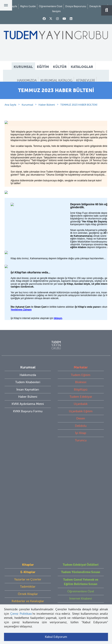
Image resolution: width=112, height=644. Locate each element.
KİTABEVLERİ (86, 80)
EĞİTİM (43, 67)
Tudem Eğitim (81, 392)
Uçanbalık (81, 421)
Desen (81, 436)
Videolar (28, 507)
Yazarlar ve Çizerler (28, 478)
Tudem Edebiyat (81, 414)
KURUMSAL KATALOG (56, 80)
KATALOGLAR (82, 67)
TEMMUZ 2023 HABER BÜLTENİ (79, 122)
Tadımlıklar (28, 485)
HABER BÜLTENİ (56, 88)
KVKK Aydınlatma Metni (28, 421)
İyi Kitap (81, 450)
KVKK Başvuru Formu (28, 428)
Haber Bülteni (47, 122)
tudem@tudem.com (56, 569)
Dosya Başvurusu (76, 6)
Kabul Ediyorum (56, 637)
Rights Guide (28, 6)
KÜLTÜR (60, 67)
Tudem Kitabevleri (28, 399)
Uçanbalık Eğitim (81, 428)
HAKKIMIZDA (27, 80)
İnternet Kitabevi (81, 497)
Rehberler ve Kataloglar (28, 500)
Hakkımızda (28, 392)
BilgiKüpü (81, 407)
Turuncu (81, 457)
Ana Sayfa (10, 122)
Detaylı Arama (98, 6)
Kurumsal (27, 122)
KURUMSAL (23, 67)
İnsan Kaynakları (28, 407)
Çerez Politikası (21, 614)
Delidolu (81, 443)
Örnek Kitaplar (28, 493)
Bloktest (81, 399)
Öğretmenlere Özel (50, 6)
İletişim (56, 11)
